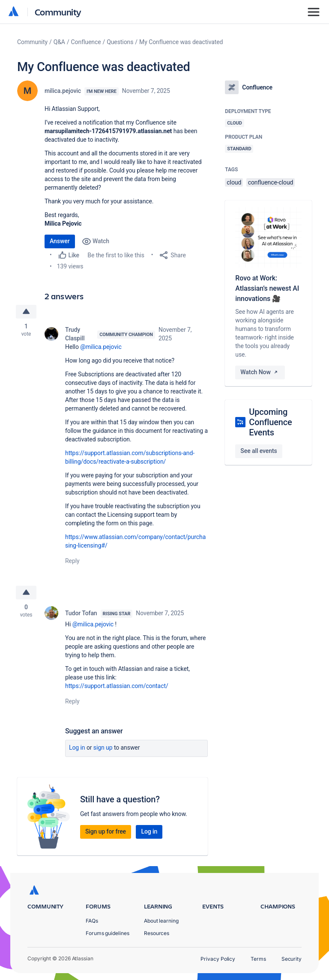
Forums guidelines (108, 933)
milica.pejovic (63, 91)
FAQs (92, 921)
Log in (77, 748)
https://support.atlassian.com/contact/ (117, 686)
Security (292, 959)
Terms (258, 959)
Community (58, 12)
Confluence (86, 42)
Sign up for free (106, 831)
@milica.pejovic (101, 347)
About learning (161, 921)
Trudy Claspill (75, 334)
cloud (234, 182)
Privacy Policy (218, 959)
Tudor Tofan (81, 613)
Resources (157, 933)
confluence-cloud (271, 182)
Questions (120, 42)
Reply (72, 561)
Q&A (59, 42)
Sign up (103, 748)
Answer (60, 241)
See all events (259, 451)
